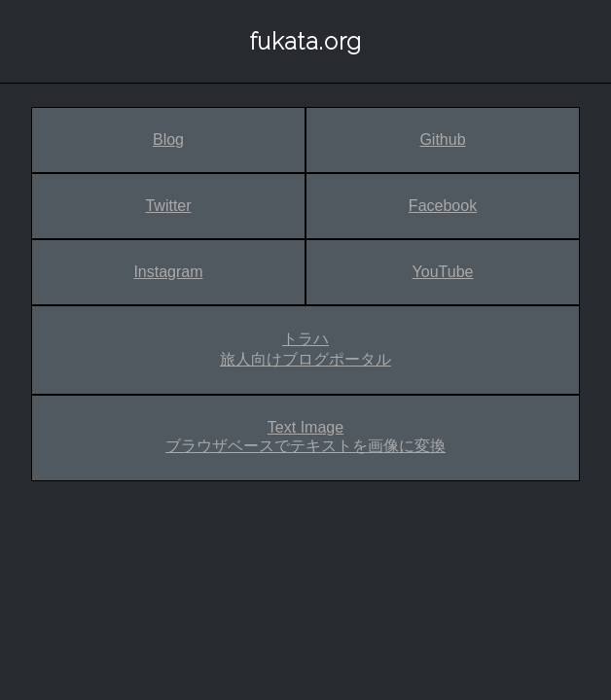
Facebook (443, 206)
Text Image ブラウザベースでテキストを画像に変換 (305, 437)
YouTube (443, 272)
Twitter (168, 206)
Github (442, 140)
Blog (168, 140)
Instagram (168, 272)
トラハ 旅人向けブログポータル (305, 349)
